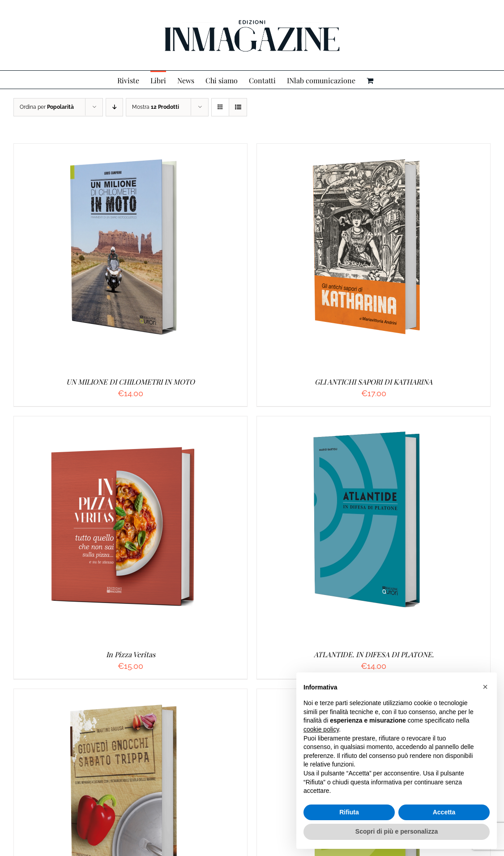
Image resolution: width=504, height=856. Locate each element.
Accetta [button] (444, 812)
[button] (485, 687)
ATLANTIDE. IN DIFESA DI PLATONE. (374, 654)
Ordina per (47, 107)
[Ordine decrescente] (114, 107)
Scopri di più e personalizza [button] (397, 831)
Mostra (156, 107)
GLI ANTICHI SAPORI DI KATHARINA (374, 382)
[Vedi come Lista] (238, 107)
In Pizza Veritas (131, 654)
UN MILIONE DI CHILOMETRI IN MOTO (130, 382)
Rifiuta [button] (349, 812)
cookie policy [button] (321, 729)
